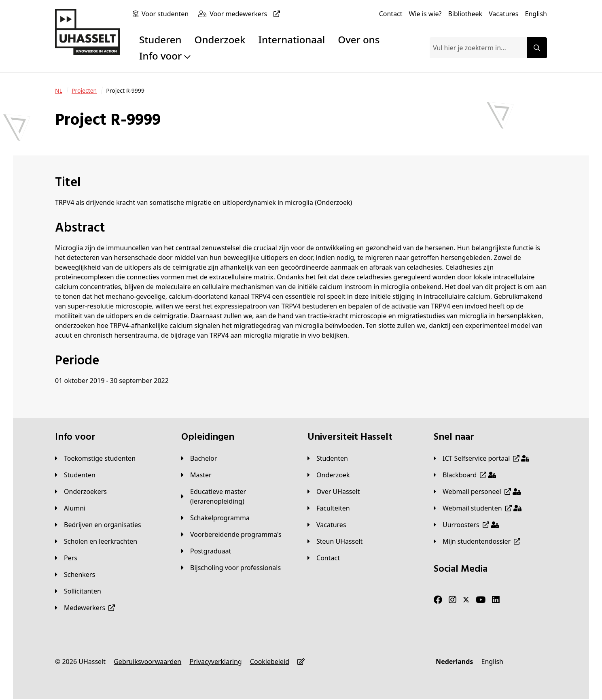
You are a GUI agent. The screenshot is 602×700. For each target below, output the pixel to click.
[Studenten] (75, 475)
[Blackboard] (465, 475)
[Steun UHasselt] (335, 541)
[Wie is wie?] (425, 14)
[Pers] (66, 558)
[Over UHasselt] (334, 491)
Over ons (359, 39)
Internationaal (292, 39)
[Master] (196, 475)
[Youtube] (481, 600)
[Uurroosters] (466, 525)
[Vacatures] (504, 14)
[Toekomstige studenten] (95, 458)
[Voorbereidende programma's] (231, 534)
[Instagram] (453, 600)
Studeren (160, 39)
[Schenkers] (75, 574)
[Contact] (391, 14)
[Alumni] (70, 508)
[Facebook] (438, 600)
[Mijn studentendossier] (477, 541)
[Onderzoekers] (81, 491)
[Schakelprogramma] (215, 518)
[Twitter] (466, 600)
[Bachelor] (199, 458)
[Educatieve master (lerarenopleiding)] (238, 496)
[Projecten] (84, 91)
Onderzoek (220, 39)
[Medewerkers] (85, 608)
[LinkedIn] (496, 600)
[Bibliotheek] (465, 14)
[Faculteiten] (329, 508)
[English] (536, 14)
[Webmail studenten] (478, 508)
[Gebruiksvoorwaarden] (147, 662)
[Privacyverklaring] (215, 662)
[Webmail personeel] (477, 491)
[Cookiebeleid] (270, 662)
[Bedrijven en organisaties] (98, 525)
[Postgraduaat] (206, 551)
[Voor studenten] (167, 14)
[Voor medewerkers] (246, 14)
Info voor (165, 56)
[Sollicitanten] (78, 591)
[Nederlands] (454, 662)
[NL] (59, 91)
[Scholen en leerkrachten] (96, 541)
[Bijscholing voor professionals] (231, 568)
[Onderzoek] (329, 475)
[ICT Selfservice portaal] (481, 458)
